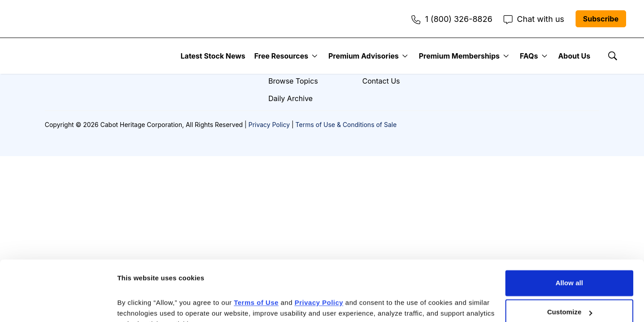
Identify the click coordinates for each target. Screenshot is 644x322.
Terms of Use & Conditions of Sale (346, 125)
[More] (315, 56)
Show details (138, 304)
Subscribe (601, 19)
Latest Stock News (213, 56)
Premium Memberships (459, 56)
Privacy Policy (269, 125)
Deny (569, 297)
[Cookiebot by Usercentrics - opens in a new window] (58, 305)
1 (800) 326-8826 (452, 19)
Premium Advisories (363, 56)
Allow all (569, 239)
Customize (570, 268)
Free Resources (282, 56)
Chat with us (534, 19)
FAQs (529, 56)
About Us (574, 56)
